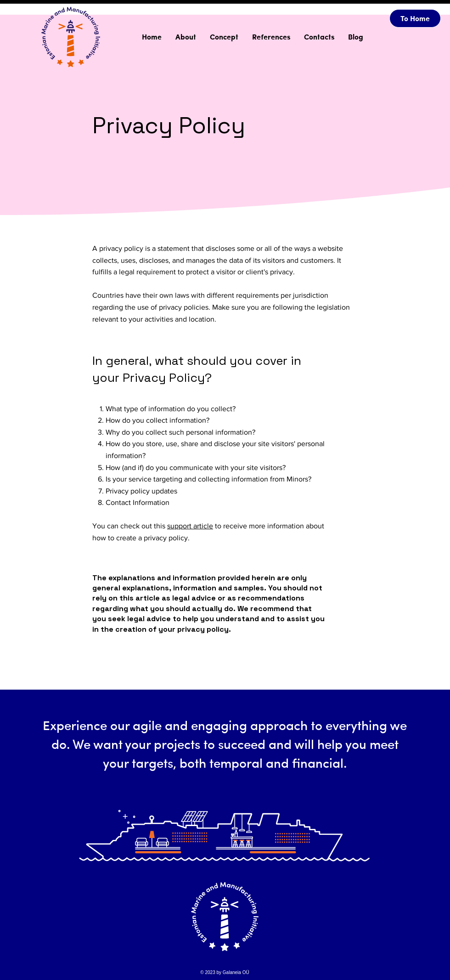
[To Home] (415, 18)
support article (190, 526)
